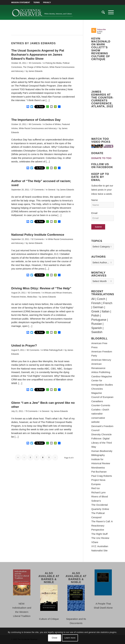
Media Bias (32, 297)
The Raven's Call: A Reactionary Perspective (102, 526)
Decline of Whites (53, 124)
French (108, 303)
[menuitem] (21, 2)
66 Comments (35, 124)
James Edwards (35, 71)
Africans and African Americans (58, 293)
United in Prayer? (24, 345)
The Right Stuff (99, 534)
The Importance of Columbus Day (36, 120)
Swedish (97, 332)
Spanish (97, 328)
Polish (95, 315)
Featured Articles (19, 297)
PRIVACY (47, 2)
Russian (97, 324)
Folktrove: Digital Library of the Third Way (102, 443)
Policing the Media (53, 63)
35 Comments (35, 63)
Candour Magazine (102, 376)
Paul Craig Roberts (102, 476)
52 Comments (38, 239)
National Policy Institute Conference (38, 235)
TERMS (37, 2)
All (93, 299)
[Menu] (109, 12)
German (98, 307)
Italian (106, 311)
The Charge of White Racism (36, 67)
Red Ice (96, 488)
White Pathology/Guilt (53, 350)
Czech (101, 299)
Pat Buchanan (99, 472)
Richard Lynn (98, 492)
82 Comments (33, 350)
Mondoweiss (98, 468)
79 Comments (31, 411)
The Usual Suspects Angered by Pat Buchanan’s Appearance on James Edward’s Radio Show (38, 54)
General (52, 190)
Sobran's (96, 501)
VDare (95, 542)
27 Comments (38, 190)
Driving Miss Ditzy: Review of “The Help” (41, 288)
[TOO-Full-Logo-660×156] (42, 12)
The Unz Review (100, 538)
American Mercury (101, 360)
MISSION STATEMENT (21, 2)
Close (55, 638)
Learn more (70, 638)
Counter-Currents (101, 405)
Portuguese (99, 320)
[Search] (102, 12)
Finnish (96, 303)
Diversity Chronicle (101, 434)
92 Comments (34, 293)
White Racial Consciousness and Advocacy (38, 128)
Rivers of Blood (100, 496)
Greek (95, 311)
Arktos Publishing (101, 372)
